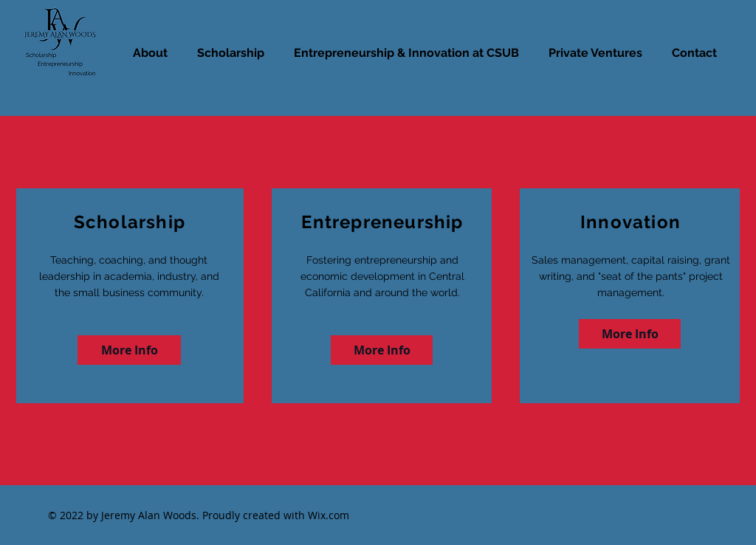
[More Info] (129, 350)
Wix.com (329, 515)
